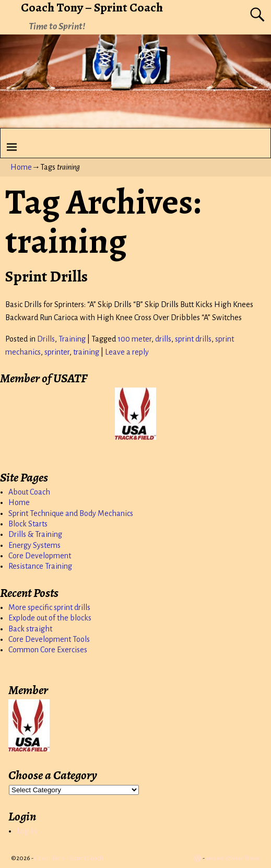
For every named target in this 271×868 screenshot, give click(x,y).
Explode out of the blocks (50, 618)
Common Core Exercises (48, 650)
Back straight (30, 629)
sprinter (57, 352)
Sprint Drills (46, 276)
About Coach (29, 492)
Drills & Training (35, 534)
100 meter (134, 339)
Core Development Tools (49, 639)
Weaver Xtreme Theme (233, 858)
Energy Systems (34, 545)
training (86, 352)
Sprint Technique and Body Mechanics (71, 513)
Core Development (40, 556)
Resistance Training (40, 566)
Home (21, 167)
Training (72, 339)
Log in (27, 831)
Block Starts (28, 524)
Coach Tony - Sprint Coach (69, 858)
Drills (46, 339)
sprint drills (193, 339)
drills (163, 339)
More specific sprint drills (49, 607)
